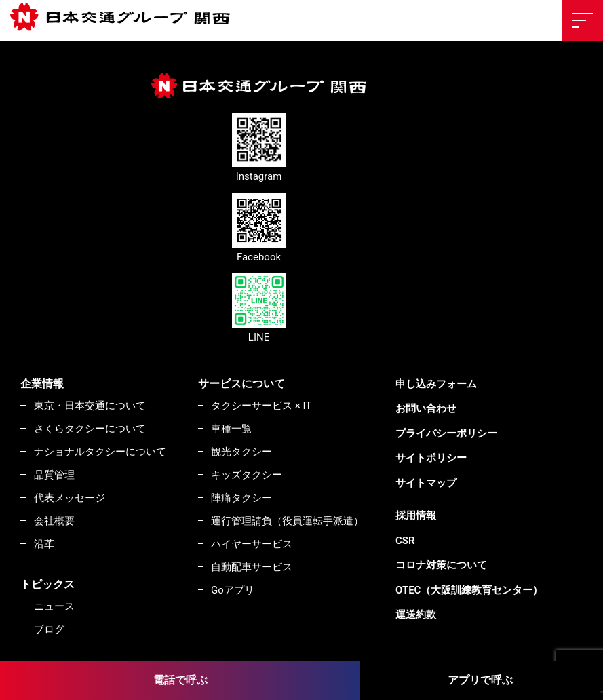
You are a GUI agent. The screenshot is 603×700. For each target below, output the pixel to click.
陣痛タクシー (241, 498)
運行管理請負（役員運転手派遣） (287, 521)
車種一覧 (231, 429)
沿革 (44, 544)
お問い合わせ (426, 408)
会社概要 (54, 521)
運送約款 (416, 615)
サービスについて (241, 384)
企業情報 (42, 384)
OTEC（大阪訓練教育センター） (469, 590)
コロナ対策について (441, 565)
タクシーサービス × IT (261, 406)
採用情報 (416, 516)
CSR (405, 541)
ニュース (54, 606)
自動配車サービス (252, 567)
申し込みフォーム (436, 384)
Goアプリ (233, 590)
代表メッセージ (70, 498)
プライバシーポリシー (446, 433)
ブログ (49, 629)
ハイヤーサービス (252, 544)
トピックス (47, 584)
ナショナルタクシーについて (100, 452)
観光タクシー (241, 452)
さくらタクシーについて (90, 429)
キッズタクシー (247, 475)
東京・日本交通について (90, 406)
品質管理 (54, 475)
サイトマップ (426, 483)
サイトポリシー (431, 458)
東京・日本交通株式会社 (125, 17)
